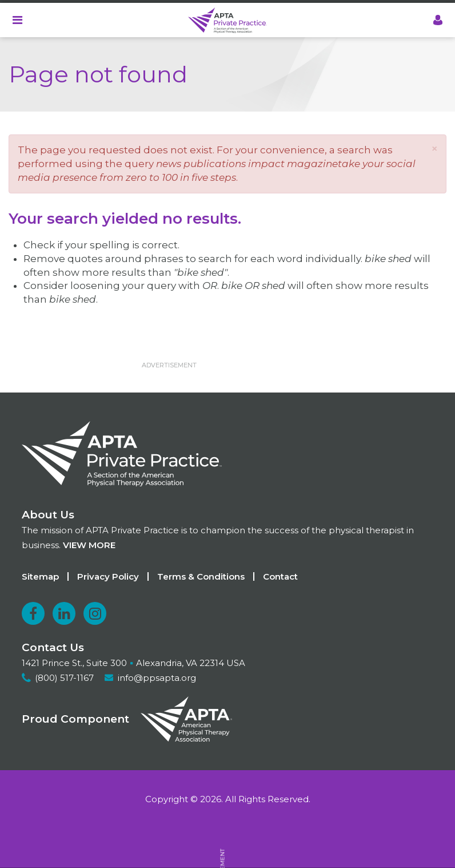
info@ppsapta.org (157, 678)
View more (89, 545)
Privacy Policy (108, 576)
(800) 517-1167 (64, 678)
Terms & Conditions (201, 576)
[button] (434, 148)
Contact (280, 576)
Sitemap (40, 576)
